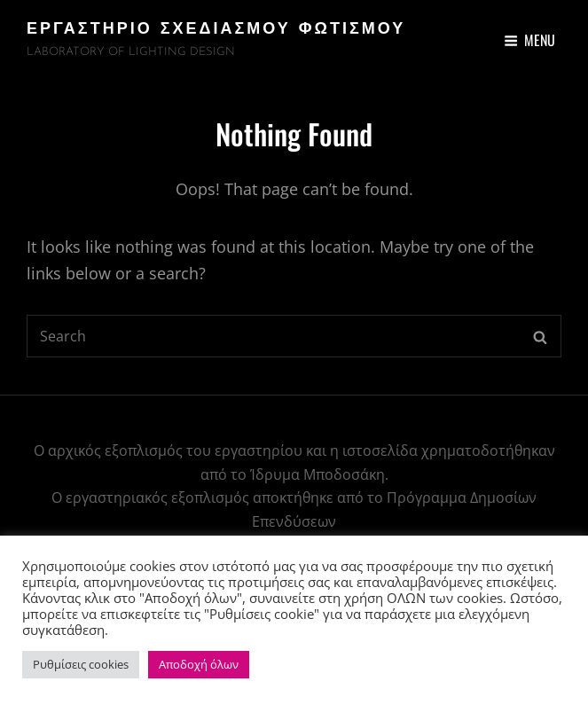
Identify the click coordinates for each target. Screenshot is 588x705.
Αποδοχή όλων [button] (199, 664)
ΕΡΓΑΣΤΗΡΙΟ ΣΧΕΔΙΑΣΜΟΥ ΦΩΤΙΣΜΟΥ (216, 30)
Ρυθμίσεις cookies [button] (81, 664)
